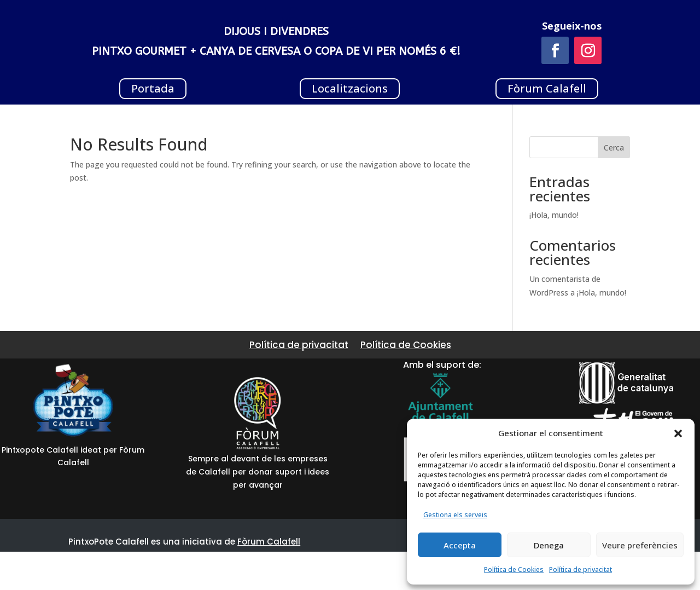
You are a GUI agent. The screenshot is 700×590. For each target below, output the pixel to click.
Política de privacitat (581, 569)
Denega (549, 545)
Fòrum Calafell (547, 88)
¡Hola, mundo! (554, 215)
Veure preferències (640, 545)
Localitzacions (350, 88)
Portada (153, 88)
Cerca (614, 147)
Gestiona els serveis (455, 515)
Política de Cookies (514, 569)
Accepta (460, 545)
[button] (678, 433)
